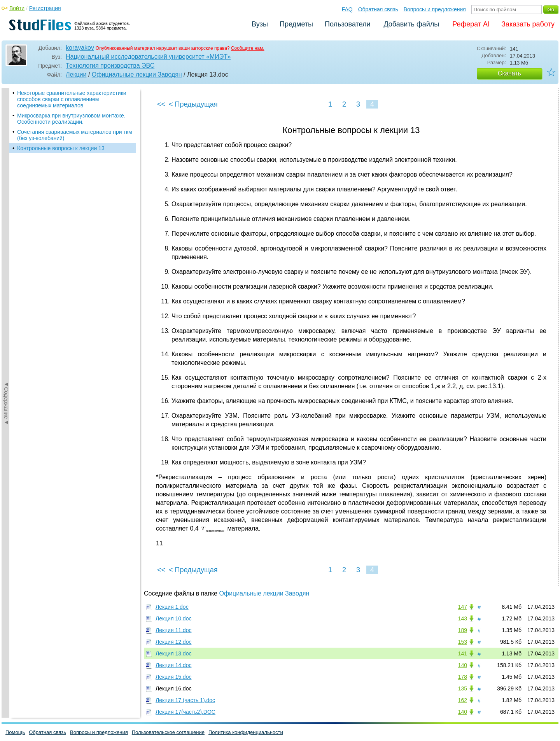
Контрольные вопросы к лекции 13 (61, 148)
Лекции (76, 74)
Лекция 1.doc (172, 607)
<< (161, 104)
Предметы (296, 24)
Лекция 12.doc (173, 642)
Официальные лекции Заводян (137, 74)
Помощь (15, 732)
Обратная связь (378, 9)
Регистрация (45, 8)
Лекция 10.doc (173, 618)
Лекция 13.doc (173, 653)
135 (463, 688)
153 (463, 642)
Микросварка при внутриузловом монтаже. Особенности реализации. (71, 119)
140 (463, 665)
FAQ (347, 9)
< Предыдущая (193, 104)
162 (463, 700)
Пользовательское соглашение (168, 732)
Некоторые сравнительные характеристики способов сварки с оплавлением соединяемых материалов (72, 99)
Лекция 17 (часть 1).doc (185, 700)
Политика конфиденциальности (246, 732)
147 (463, 607)
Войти (17, 8)
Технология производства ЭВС (110, 66)
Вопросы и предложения (435, 9)
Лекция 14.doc (173, 665)
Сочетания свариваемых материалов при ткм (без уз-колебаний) (75, 135)
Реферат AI (471, 24)
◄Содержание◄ (6, 224)
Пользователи (347, 24)
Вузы (260, 24)
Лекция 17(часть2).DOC (185, 712)
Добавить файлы (411, 24)
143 (463, 618)
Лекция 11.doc (173, 630)
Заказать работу (528, 24)
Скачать (509, 73)
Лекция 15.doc (173, 677)
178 (463, 677)
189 (463, 630)
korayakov (80, 48)
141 (463, 653)
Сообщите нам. (248, 48)
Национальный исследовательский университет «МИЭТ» (148, 57)
